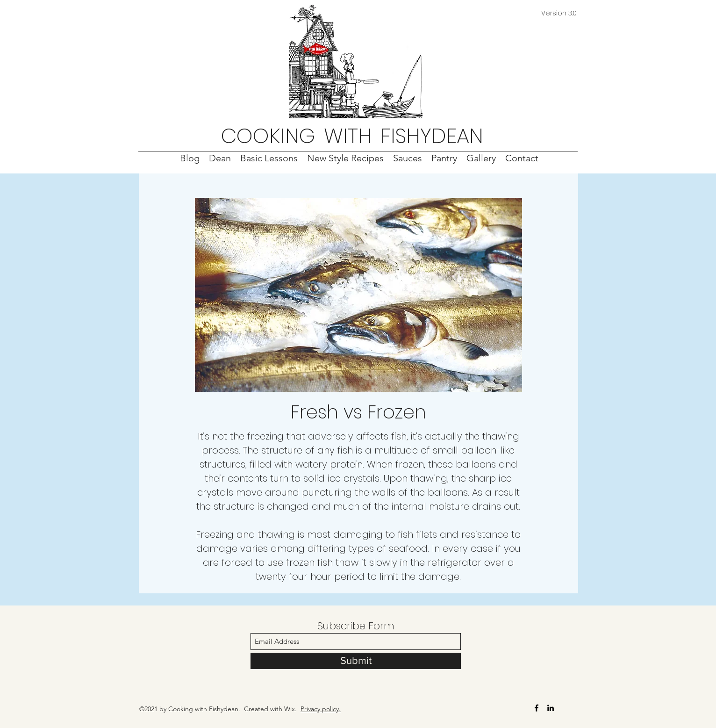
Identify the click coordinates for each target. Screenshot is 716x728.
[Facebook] (537, 708)
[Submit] (356, 661)
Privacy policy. (321, 709)
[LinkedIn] (551, 708)
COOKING (268, 136)
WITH (348, 136)
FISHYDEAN (432, 136)
